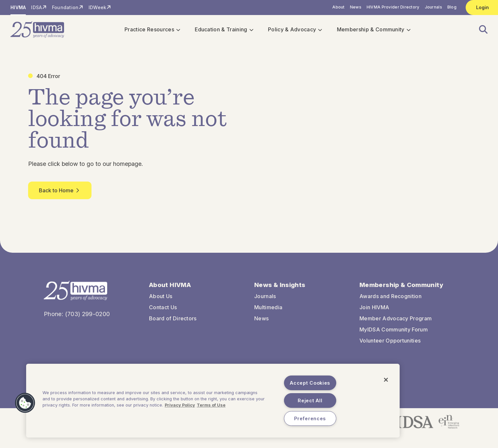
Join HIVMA (374, 308)
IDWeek (98, 7)
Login (482, 7)
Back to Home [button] (60, 191)
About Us (161, 297)
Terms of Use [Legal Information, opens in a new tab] (211, 405)
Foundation (65, 7)
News (356, 7)
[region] (213, 401)
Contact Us (163, 308)
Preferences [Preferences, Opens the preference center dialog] (310, 418)
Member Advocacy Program (396, 319)
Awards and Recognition (390, 297)
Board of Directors (173, 319)
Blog (452, 7)
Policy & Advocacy (293, 30)
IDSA (36, 7)
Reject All (310, 400)
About (338, 7)
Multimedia (268, 308)
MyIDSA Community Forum (394, 330)
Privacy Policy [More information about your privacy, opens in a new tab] (180, 405)
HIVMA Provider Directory (393, 7)
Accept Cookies (310, 383)
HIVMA (18, 7)
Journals (433, 7)
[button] (479, 30)
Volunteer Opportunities (390, 341)
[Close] (386, 380)
